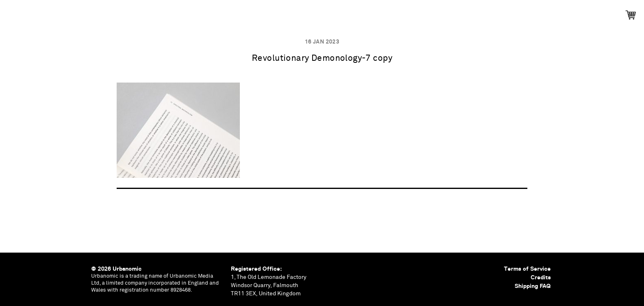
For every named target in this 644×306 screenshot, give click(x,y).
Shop (445, 13)
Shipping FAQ (533, 286)
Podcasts (298, 13)
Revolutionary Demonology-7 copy (322, 59)
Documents (346, 13)
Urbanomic (13, 13)
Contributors (400, 13)
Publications (211, 13)
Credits (541, 277)
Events (257, 13)
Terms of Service (527, 269)
